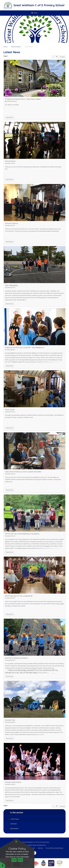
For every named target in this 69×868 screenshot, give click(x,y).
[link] (53, 57)
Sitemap (40, 848)
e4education (42, 845)
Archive (62, 57)
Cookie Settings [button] (58, 848)
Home (5, 47)
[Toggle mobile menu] (34, 13)
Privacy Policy (49, 848)
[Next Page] (57, 57)
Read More (10, 117)
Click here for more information (17, 857)
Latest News (28, 47)
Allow (14, 860)
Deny (20, 860)
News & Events (16, 47)
